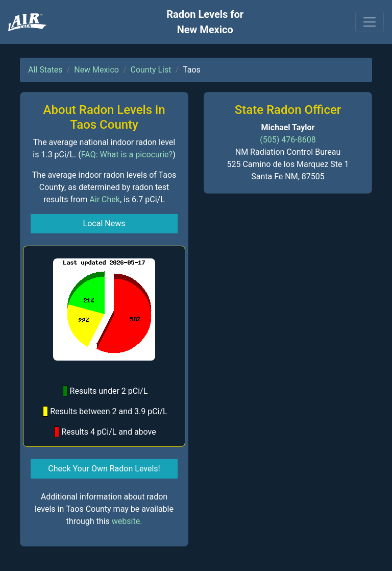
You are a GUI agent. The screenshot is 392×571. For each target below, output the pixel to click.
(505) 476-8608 (288, 140)
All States (45, 70)
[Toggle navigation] (370, 22)
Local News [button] (104, 223)
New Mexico (96, 70)
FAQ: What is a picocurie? (127, 154)
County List (151, 70)
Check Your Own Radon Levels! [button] (104, 469)
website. (127, 521)
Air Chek (105, 199)
